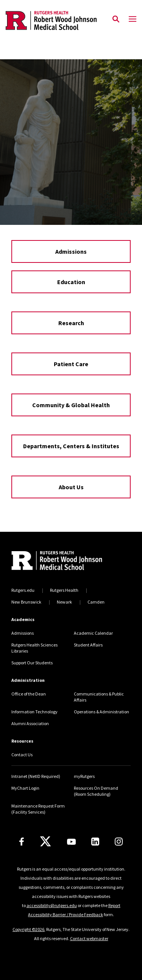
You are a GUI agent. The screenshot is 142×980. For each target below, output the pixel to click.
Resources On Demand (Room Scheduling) (96, 791)
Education (71, 282)
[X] (45, 842)
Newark (64, 602)
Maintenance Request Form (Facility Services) (38, 809)
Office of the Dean (29, 694)
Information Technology (34, 712)
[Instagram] (119, 842)
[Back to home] (62, 561)
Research (71, 323)
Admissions (71, 251)
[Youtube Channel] (71, 842)
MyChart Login (25, 788)
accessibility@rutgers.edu (52, 905)
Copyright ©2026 (28, 929)
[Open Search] (116, 19)
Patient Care (71, 364)
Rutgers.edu (23, 590)
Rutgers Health (64, 590)
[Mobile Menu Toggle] (133, 19)
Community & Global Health (71, 405)
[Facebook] (22, 842)
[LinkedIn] (95, 842)
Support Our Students (32, 663)
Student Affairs (88, 645)
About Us (71, 487)
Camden (96, 602)
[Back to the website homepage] (51, 21)
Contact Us (22, 755)
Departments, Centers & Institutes (71, 446)
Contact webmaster (89, 938)
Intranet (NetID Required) (36, 776)
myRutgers (84, 776)
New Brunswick (26, 602)
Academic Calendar (93, 633)
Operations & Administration (101, 712)
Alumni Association (30, 723)
